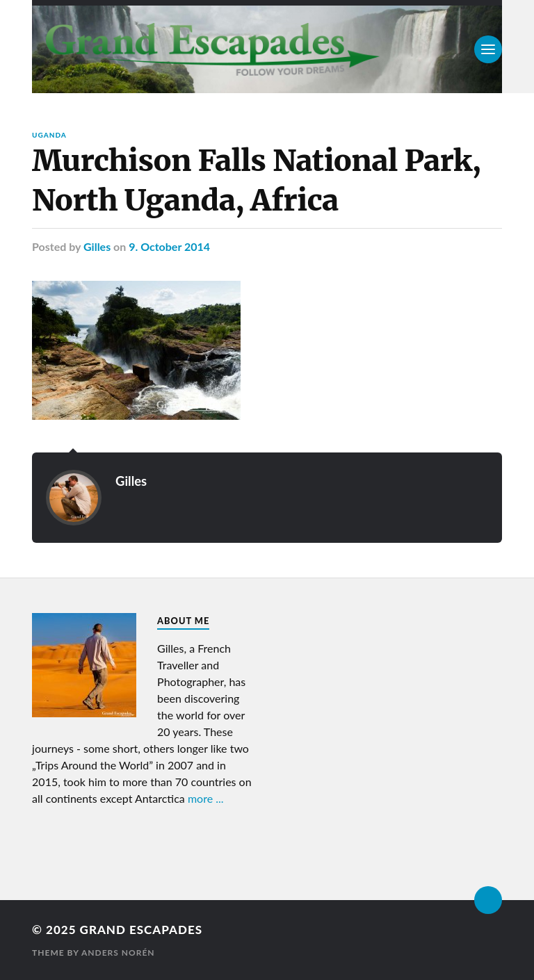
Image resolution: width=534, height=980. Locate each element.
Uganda (49, 135)
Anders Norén (118, 953)
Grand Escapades (141, 930)
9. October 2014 (169, 246)
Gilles (97, 246)
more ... (206, 798)
